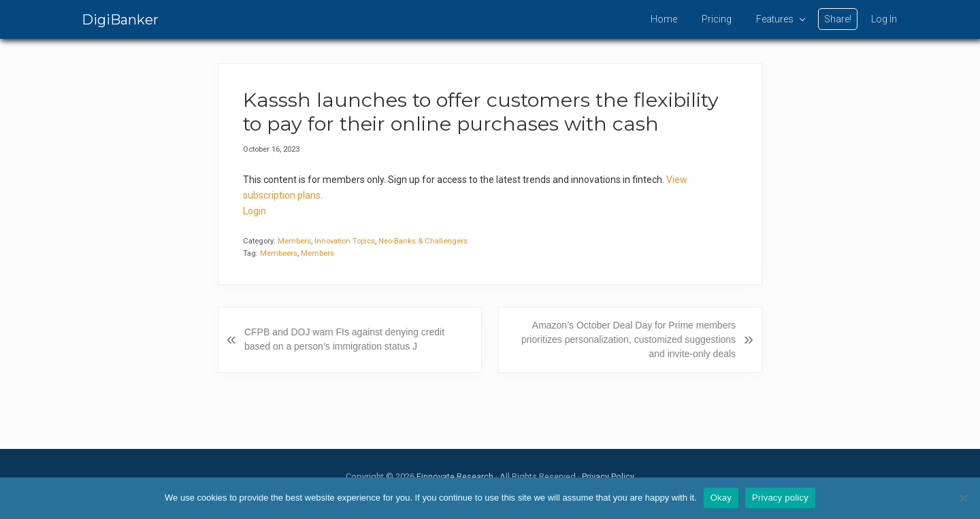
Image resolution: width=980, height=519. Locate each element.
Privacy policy (780, 498)
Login (255, 211)
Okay (721, 498)
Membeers (279, 253)
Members (294, 241)
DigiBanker (120, 20)
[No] (963, 498)
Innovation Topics (345, 241)
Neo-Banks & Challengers (423, 241)
